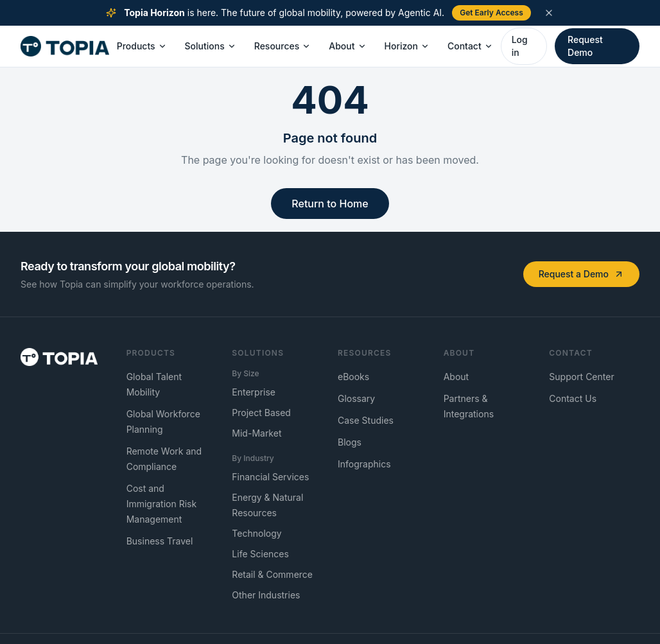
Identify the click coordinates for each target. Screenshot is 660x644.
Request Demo (585, 46)
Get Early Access (491, 13)
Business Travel (160, 541)
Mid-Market (256, 433)
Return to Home (330, 204)
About (347, 46)
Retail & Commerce (272, 574)
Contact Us (573, 398)
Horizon (407, 46)
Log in (520, 46)
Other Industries (266, 595)
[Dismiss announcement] (549, 13)
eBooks (353, 377)
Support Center (581, 377)
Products (142, 46)
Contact (470, 46)
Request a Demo (581, 274)
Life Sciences (260, 554)
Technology (256, 533)
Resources (283, 46)
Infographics (364, 464)
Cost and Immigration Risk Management (161, 504)
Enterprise (254, 392)
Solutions (211, 46)
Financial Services (270, 477)
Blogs (350, 442)
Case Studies (366, 420)
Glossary (356, 398)
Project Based (261, 413)
